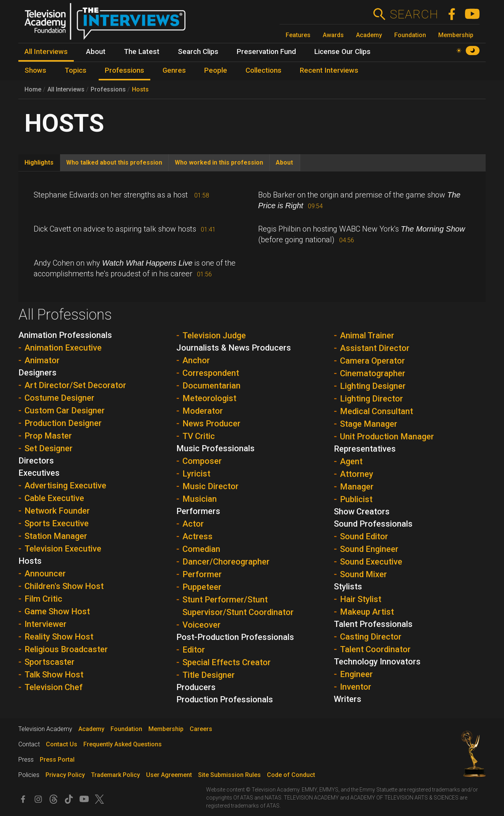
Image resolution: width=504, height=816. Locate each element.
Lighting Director (371, 399)
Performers (198, 511)
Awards (333, 35)
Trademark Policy (115, 775)
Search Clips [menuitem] (198, 52)
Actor (193, 524)
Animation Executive (63, 348)
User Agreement (169, 775)
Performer (202, 574)
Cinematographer (373, 373)
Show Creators (362, 512)
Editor (194, 650)
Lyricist (196, 474)
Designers (37, 373)
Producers (196, 687)
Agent (351, 461)
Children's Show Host (64, 586)
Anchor (196, 360)
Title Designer (209, 675)
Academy (369, 35)
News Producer (211, 424)
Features (298, 35)
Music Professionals (215, 448)
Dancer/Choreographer (226, 562)
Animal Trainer (367, 335)
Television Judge (214, 335)
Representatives (365, 449)
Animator (42, 360)
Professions (108, 89)
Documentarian (211, 386)
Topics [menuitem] (76, 70)
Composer (202, 461)
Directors (36, 461)
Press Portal (57, 760)
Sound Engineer (369, 549)
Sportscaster (50, 662)
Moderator (203, 411)
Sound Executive (371, 562)
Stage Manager (369, 424)
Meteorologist (209, 398)
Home (33, 89)
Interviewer (46, 624)
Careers (201, 729)
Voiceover (202, 625)
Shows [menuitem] (35, 70)
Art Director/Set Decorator (75, 385)
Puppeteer (202, 587)
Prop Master (48, 436)
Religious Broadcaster (66, 649)
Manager (357, 487)
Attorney (357, 474)
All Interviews (66, 89)
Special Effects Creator (227, 662)
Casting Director (371, 637)
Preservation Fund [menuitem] (266, 52)
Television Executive (63, 549)
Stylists (348, 587)
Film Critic (43, 599)
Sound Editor (364, 536)
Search (414, 14)
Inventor (356, 687)
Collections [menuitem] (263, 70)
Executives (39, 473)
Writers (348, 699)
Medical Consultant (376, 411)
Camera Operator (372, 361)
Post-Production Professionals (235, 637)
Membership (456, 35)
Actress (198, 536)
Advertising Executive (65, 486)
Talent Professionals (373, 624)
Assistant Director (375, 348)
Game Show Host (57, 611)
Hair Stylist (361, 599)
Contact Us (62, 744)
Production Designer (63, 423)
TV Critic (199, 436)
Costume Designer (59, 398)
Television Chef (54, 687)
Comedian (201, 549)
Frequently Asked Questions (123, 744)
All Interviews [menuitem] (46, 52)
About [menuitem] (96, 52)
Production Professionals (225, 699)
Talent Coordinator (375, 649)
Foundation (410, 35)
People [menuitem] (216, 70)
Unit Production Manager (387, 437)
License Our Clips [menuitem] (342, 52)
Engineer (356, 674)
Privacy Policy (65, 775)
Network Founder (57, 511)
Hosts (140, 89)
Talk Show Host (54, 675)
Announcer (45, 574)
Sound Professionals (373, 524)
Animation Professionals (65, 335)
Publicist (356, 499)
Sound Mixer (363, 574)
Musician (200, 499)
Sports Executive (57, 523)
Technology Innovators (377, 662)
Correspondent (211, 373)
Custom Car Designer (65, 410)
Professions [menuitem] (124, 70)
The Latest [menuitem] (142, 52)
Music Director (211, 486)
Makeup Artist (367, 612)
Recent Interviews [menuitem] (329, 70)
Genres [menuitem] (174, 70)
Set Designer (49, 448)
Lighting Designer (373, 386)
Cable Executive (54, 498)
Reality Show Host (59, 637)
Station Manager (56, 536)
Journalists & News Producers (234, 348)
